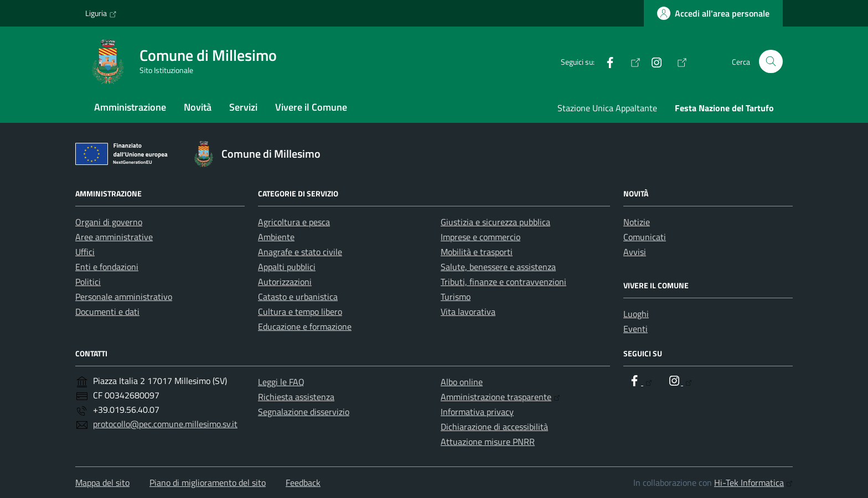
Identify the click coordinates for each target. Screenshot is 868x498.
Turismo (456, 297)
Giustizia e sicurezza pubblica (495, 222)
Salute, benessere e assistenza (498, 267)
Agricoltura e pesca (294, 222)
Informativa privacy (477, 412)
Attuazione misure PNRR (488, 442)
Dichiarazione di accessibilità (494, 427)
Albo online (462, 382)
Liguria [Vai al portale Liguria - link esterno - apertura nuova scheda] (101, 13)
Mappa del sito (102, 483)
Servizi (243, 107)
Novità (198, 107)
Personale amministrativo (124, 297)
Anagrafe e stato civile (300, 252)
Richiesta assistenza (296, 397)
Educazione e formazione (305, 326)
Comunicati (645, 237)
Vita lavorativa (468, 312)
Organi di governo (109, 222)
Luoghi (636, 314)
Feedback (303, 483)
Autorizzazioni (285, 282)
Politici (88, 282)
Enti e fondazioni (107, 267)
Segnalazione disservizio (304, 412)
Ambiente (276, 237)
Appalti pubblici (287, 267)
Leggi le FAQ (281, 382)
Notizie (637, 222)
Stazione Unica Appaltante (607, 108)
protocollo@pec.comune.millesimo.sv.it (165, 424)
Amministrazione (130, 107)
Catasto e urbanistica (298, 297)
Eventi (635, 329)
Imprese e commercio (480, 237)
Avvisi (635, 252)
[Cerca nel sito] (771, 62)
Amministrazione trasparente (500, 397)
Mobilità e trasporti (477, 252)
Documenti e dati (107, 312)
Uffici (85, 252)
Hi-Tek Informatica (753, 483)
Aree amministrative (114, 237)
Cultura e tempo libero (300, 312)
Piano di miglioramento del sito (208, 483)
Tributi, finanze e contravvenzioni (503, 282)
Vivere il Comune (311, 107)
